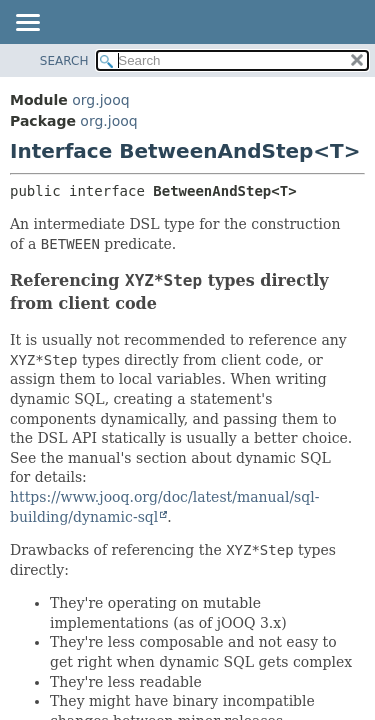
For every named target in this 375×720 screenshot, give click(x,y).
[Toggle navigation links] (27, 24)
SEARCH (64, 61)
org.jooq (100, 100)
